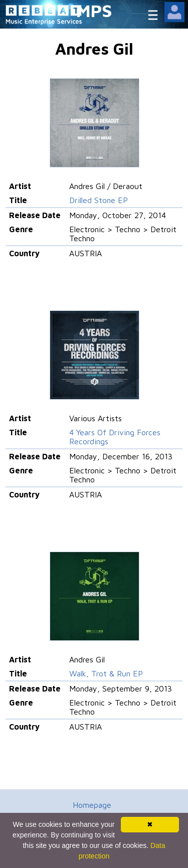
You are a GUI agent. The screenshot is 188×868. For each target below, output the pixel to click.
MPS (94, 10)
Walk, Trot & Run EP (106, 673)
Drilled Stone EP (99, 200)
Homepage (92, 805)
